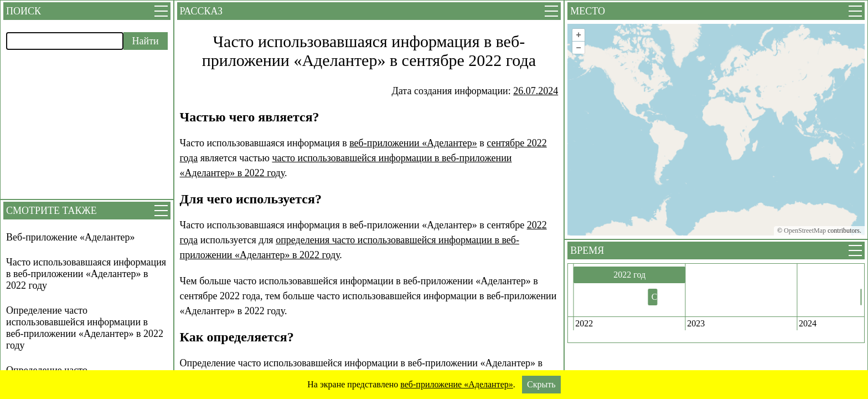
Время (587, 250)
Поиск (24, 11)
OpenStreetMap (805, 231)
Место (588, 11)
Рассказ (201, 11)
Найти (146, 41)
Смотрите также (51, 211)
